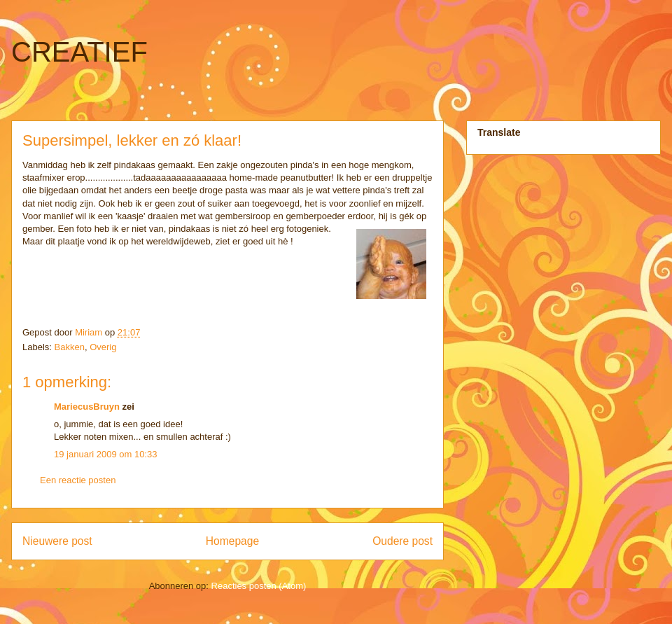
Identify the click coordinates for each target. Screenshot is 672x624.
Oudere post (402, 541)
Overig (103, 347)
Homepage (232, 541)
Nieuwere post (57, 541)
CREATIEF (79, 52)
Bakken (70, 347)
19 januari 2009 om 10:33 (105, 454)
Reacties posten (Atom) (259, 586)
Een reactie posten (78, 480)
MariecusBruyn (87, 407)
